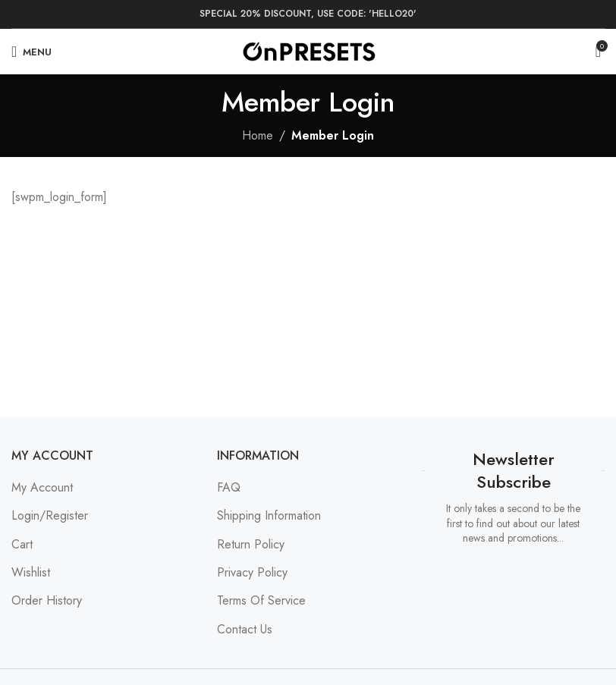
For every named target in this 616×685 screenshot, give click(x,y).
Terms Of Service (261, 600)
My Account (42, 487)
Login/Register (50, 515)
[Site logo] (308, 50)
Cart (22, 544)
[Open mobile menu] (31, 52)
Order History (47, 600)
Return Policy (251, 544)
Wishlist (31, 572)
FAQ (229, 487)
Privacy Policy (252, 572)
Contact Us (245, 629)
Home (258, 135)
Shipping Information (269, 515)
